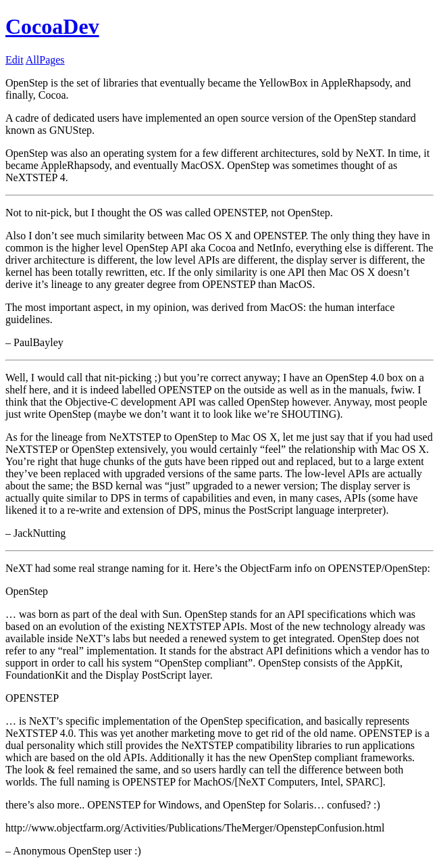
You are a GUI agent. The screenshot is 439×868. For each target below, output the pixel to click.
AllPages (45, 60)
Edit (15, 60)
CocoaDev (52, 26)
